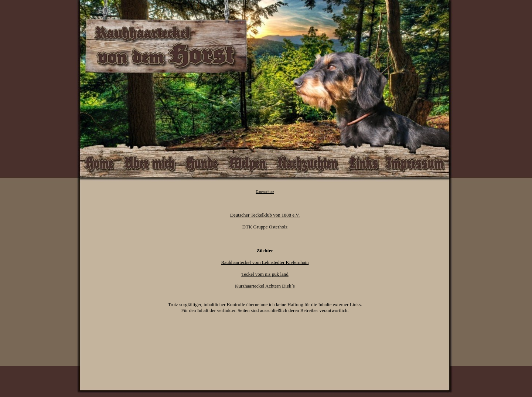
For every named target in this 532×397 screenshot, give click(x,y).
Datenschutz (265, 192)
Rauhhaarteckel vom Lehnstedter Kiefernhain (265, 262)
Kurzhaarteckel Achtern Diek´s (265, 286)
